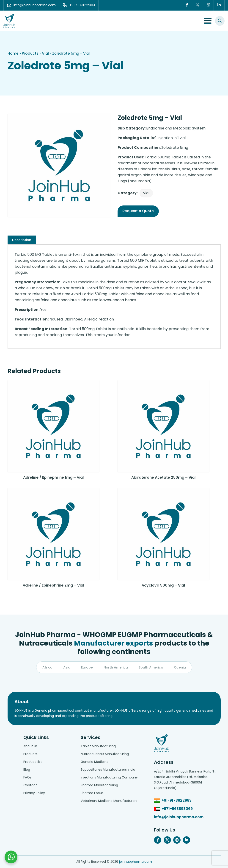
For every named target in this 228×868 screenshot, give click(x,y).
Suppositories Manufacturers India (108, 770)
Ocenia (180, 668)
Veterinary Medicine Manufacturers (109, 801)
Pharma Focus (92, 793)
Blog (27, 770)
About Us (30, 746)
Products (30, 53)
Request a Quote (138, 211)
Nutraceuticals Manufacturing (105, 754)
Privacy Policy (34, 793)
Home (13, 53)
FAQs (27, 778)
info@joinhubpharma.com (179, 817)
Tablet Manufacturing (98, 746)
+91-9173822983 (177, 801)
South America (151, 668)
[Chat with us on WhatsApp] (11, 857)
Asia (67, 668)
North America (116, 668)
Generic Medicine (95, 762)
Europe (87, 668)
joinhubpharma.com (136, 862)
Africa (47, 668)
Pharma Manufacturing (99, 785)
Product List (33, 762)
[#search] (220, 21)
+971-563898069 (177, 809)
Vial (46, 53)
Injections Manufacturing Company (109, 778)
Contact (30, 785)
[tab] (22, 240)
